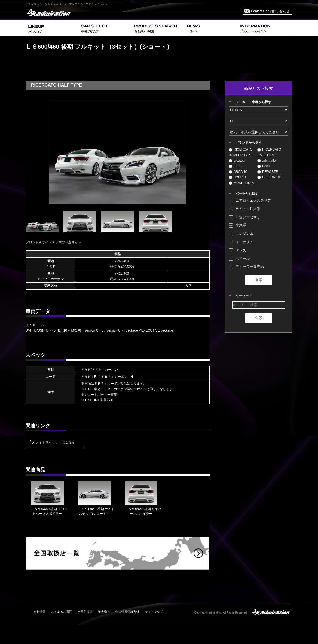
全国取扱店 (85, 612)
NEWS (211, 28)
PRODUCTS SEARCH (158, 28)
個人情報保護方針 (127, 612)
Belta (263, 166)
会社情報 (40, 612)
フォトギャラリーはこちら (55, 442)
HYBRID (237, 177)
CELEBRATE (269, 177)
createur (237, 161)
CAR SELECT (105, 28)
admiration (267, 161)
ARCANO (238, 172)
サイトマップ (154, 612)
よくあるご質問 (62, 612)
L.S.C (235, 166)
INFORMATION (265, 28)
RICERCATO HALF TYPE (269, 152)
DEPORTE (268, 172)
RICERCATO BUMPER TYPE (241, 152)
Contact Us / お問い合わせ (270, 11)
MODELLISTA (241, 183)
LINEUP (52, 28)
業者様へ (104, 612)
